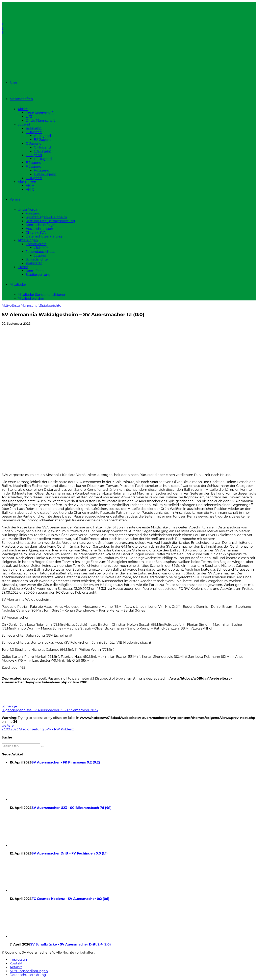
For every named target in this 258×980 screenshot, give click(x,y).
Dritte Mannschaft (40, 121)
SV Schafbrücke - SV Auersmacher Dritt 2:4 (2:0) (70, 944)
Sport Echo (35, 271)
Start (14, 83)
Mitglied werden (31, 299)
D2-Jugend (43, 159)
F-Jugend (34, 167)
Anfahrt (16, 967)
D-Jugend (34, 155)
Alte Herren (27, 182)
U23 (29, 117)
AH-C (30, 190)
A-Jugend (34, 128)
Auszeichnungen (39, 229)
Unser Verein (28, 210)
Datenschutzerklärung (44, 236)
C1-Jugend (42, 147)
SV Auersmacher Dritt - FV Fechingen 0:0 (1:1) (70, 853)
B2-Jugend (43, 140)
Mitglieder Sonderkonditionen (42, 295)
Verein (15, 199)
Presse (23, 267)
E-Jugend (34, 163)
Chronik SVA (36, 233)
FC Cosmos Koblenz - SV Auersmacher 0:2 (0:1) (71, 899)
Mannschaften (21, 99)
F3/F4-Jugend (45, 174)
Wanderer (34, 263)
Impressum (19, 960)
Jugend (24, 124)
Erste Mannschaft (40, 113)
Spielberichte (51, 306)
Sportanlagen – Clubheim (46, 217)
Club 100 (41, 248)
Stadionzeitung (38, 275)
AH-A (30, 186)
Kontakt (16, 963)
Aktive (23, 109)
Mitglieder (18, 285)
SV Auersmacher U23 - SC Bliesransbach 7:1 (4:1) (72, 808)
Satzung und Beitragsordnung (50, 221)
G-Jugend (34, 178)
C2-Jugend (43, 151)
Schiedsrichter (37, 259)
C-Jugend (34, 144)
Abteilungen (28, 240)
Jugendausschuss (40, 252)
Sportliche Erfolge (40, 225)
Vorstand (33, 213)
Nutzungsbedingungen (29, 971)
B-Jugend (34, 132)
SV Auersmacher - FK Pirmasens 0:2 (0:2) (66, 762)
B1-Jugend (42, 136)
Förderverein (36, 244)
